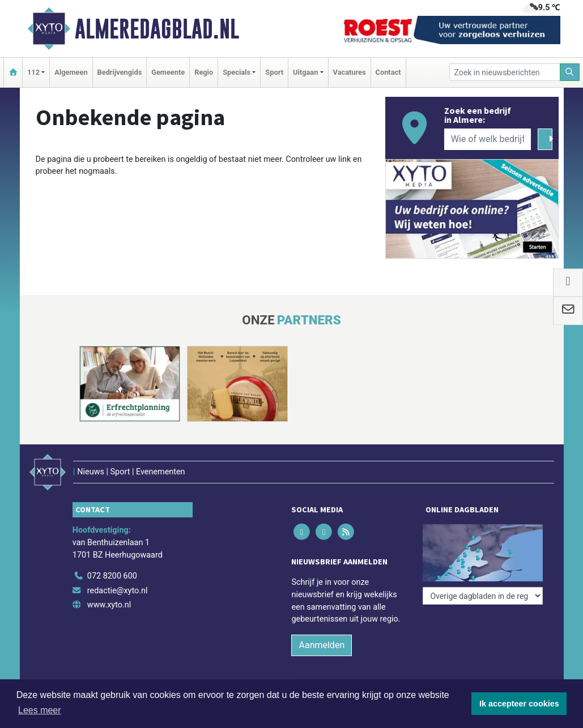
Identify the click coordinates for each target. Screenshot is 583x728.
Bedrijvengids (120, 72)
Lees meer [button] (40, 710)
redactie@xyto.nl (118, 591)
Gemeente (168, 72)
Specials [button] (237, 72)
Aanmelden (322, 645)
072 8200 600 (112, 576)
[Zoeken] (570, 72)
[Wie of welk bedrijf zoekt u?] (488, 139)
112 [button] (33, 72)
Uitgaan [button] (305, 72)
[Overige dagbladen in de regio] (483, 596)
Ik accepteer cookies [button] (519, 704)
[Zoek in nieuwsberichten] (505, 72)
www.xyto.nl (109, 605)
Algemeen (71, 72)
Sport (274, 72)
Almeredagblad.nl (157, 29)
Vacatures (350, 72)
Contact (388, 72)
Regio (204, 72)
